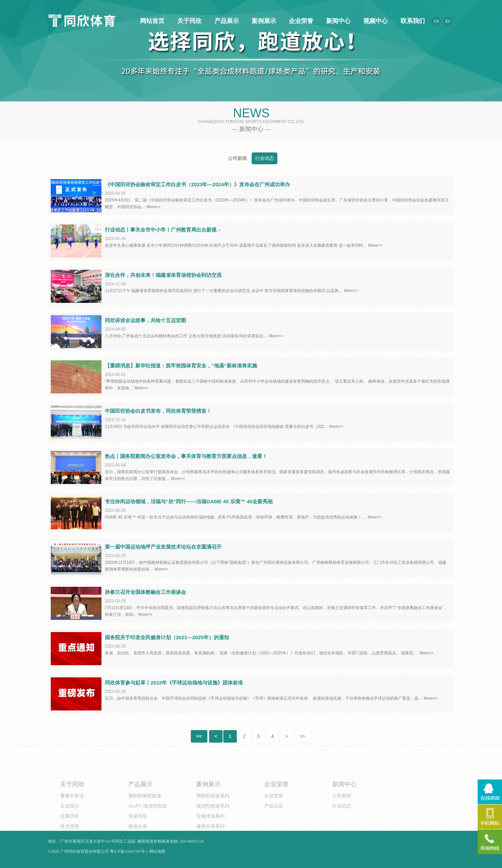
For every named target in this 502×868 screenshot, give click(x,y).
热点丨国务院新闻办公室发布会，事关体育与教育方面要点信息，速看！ (186, 456)
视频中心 (374, 21)
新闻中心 (337, 21)
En (448, 21)
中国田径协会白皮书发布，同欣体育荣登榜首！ (158, 411)
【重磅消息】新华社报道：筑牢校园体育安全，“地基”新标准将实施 (181, 366)
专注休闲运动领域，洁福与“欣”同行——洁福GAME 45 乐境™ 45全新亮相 (189, 501)
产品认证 (274, 828)
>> (302, 736)
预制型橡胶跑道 (145, 818)
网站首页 (151, 21)
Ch (436, 21)
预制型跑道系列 (213, 818)
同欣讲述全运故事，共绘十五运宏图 (145, 320)
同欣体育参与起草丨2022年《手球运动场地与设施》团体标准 (174, 683)
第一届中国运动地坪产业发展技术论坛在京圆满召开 (163, 547)
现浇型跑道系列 (213, 828)
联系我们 (412, 21)
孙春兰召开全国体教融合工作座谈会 (145, 592)
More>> (153, 207)
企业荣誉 (300, 21)
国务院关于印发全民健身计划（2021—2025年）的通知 (167, 637)
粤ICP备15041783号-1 (129, 851)
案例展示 (263, 21)
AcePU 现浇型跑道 (147, 828)
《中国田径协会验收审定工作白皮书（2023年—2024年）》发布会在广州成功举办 (197, 184)
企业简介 (70, 828)
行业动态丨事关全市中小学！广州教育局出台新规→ (163, 230)
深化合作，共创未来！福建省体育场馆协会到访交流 (163, 275)
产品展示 (226, 21)
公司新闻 (237, 158)
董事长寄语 (72, 818)
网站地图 (157, 851)
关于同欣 (188, 21)
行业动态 (265, 158)
